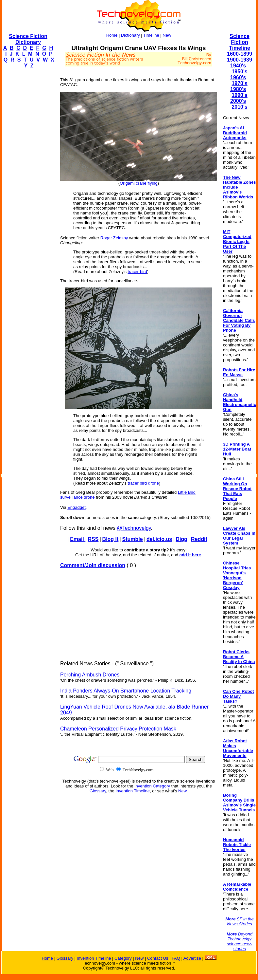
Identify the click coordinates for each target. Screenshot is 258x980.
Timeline (151, 35)
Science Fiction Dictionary (28, 39)
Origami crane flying (139, 183)
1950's (239, 72)
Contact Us (158, 958)
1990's (239, 95)
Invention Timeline (133, 791)
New (167, 35)
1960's (238, 77)
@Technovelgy (134, 528)
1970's (239, 83)
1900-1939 (240, 60)
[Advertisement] (28, 172)
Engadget (77, 507)
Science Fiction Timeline (240, 42)
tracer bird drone (143, 483)
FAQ (176, 958)
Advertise (192, 958)
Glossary (98, 791)
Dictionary (130, 35)
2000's (238, 101)
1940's (238, 66)
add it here (190, 555)
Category (123, 958)
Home (112, 35)
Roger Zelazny (114, 238)
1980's (238, 89)
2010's (239, 107)
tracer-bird (138, 272)
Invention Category (152, 786)
